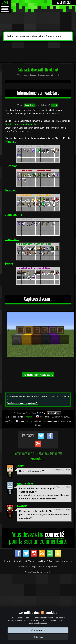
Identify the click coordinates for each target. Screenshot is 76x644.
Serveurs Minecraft (44, 572)
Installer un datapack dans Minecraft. (22, 403)
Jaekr (20, 466)
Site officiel (55, 413)
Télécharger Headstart (38, 375)
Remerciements (56, 561)
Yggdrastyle (25, 483)
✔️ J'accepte (38, 630)
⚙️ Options (38, 637)
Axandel (22, 506)
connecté (54, 535)
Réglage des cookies (36, 561)
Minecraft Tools (31, 572)
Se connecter (64, 3)
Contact (69, 561)
